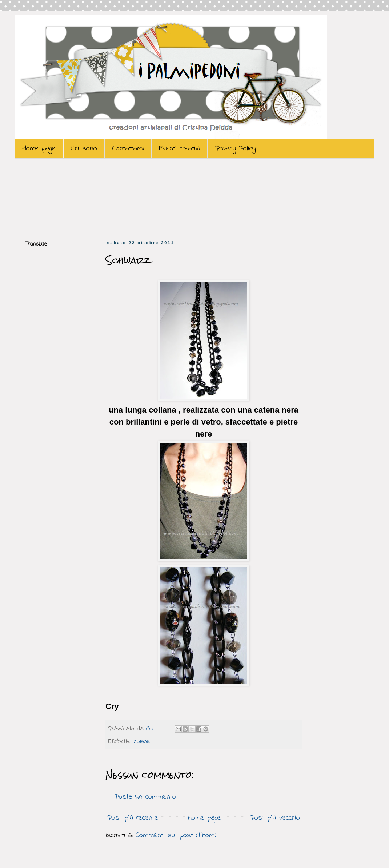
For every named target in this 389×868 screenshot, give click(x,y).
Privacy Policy (235, 149)
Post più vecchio (275, 818)
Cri (151, 729)
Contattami (128, 149)
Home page (39, 149)
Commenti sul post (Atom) (176, 835)
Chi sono (84, 149)
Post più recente (133, 818)
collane (142, 742)
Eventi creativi (180, 149)
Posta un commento (145, 797)
